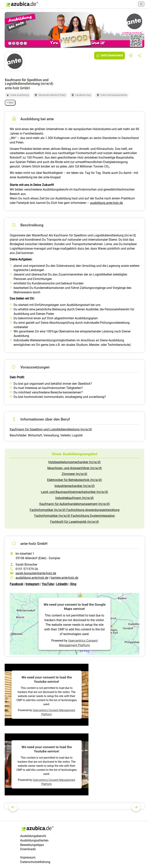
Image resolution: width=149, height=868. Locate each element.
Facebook (16, 584)
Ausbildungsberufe (33, 836)
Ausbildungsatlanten (34, 840)
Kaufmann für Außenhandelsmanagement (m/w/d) (75, 504)
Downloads (28, 849)
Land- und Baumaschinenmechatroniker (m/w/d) (74, 492)
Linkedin (62, 584)
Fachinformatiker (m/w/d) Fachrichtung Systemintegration (75, 516)
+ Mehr (10, 103)
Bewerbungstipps (32, 845)
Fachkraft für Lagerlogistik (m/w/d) (75, 522)
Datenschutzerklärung (35, 862)
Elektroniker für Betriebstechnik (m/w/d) (74, 480)
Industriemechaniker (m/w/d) (75, 486)
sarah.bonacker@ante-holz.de (36, 573)
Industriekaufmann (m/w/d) (74, 498)
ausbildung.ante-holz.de (106, 203)
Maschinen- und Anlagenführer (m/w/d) (75, 468)
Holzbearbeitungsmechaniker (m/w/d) (74, 462)
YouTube (48, 584)
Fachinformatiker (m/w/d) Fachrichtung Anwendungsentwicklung (75, 510)
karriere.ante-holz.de (64, 578)
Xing (73, 584)
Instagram (32, 584)
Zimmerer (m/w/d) (74, 474)
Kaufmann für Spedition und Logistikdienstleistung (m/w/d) (51, 429)
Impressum (28, 857)
